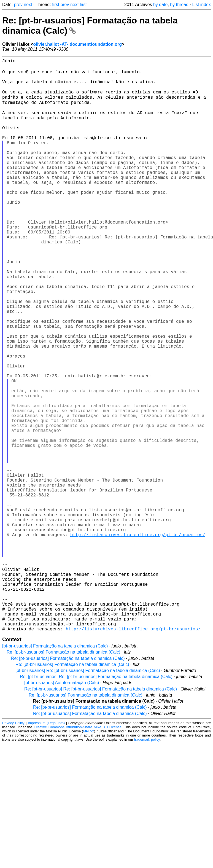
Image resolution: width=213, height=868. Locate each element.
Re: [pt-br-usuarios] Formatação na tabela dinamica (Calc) (64, 776)
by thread (179, 5)
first (56, 5)
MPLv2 (88, 855)
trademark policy (147, 864)
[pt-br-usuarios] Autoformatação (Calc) (62, 807)
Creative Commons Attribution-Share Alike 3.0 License (77, 851)
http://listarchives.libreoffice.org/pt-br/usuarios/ (138, 638)
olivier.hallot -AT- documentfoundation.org (77, 44)
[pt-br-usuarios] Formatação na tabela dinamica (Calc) (55, 770)
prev (18, 5)
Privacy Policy (13, 847)
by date (160, 5)
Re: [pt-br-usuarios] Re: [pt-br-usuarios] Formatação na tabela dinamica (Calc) (96, 801)
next (28, 5)
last (83, 5)
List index (201, 5)
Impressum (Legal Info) (46, 847)
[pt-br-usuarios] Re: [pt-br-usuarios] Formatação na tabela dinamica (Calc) (88, 795)
